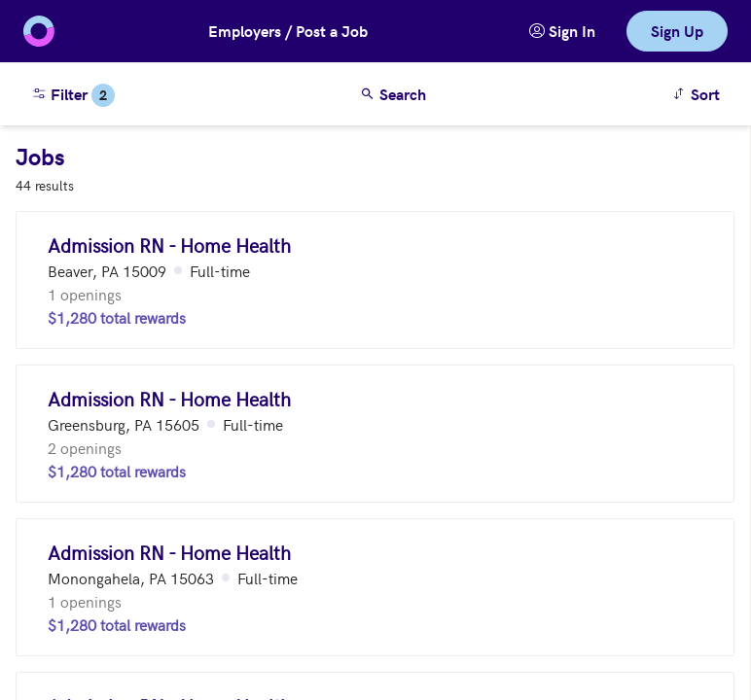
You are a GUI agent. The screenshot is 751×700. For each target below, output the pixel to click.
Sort (699, 93)
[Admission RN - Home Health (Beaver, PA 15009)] (375, 280)
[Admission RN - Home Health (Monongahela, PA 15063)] (375, 587)
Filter (73, 95)
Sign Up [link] (677, 31)
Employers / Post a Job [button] (288, 31)
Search (393, 94)
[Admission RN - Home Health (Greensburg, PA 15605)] (375, 434)
